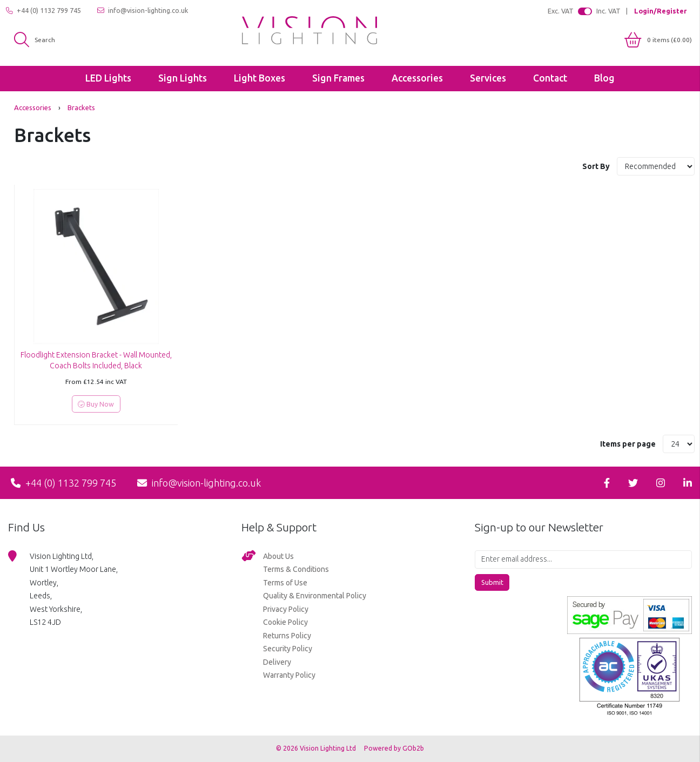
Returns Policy (287, 636)
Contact (550, 78)
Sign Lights (183, 78)
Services (488, 78)
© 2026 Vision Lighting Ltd (317, 748)
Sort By (597, 166)
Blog (604, 78)
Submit (492, 582)
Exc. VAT (561, 11)
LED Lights (108, 78)
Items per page (628, 444)
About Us (278, 556)
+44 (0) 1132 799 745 (43, 11)
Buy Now (96, 404)
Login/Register (660, 11)
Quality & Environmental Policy (315, 596)
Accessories (417, 78)
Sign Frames (338, 78)
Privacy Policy (286, 609)
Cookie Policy (285, 622)
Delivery (277, 662)
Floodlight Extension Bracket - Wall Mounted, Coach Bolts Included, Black (96, 360)
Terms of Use (285, 583)
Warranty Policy (289, 675)
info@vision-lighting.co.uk (143, 11)
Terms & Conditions (296, 569)
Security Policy (288, 649)
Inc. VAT (608, 11)
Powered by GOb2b (394, 748)
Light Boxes (260, 78)
